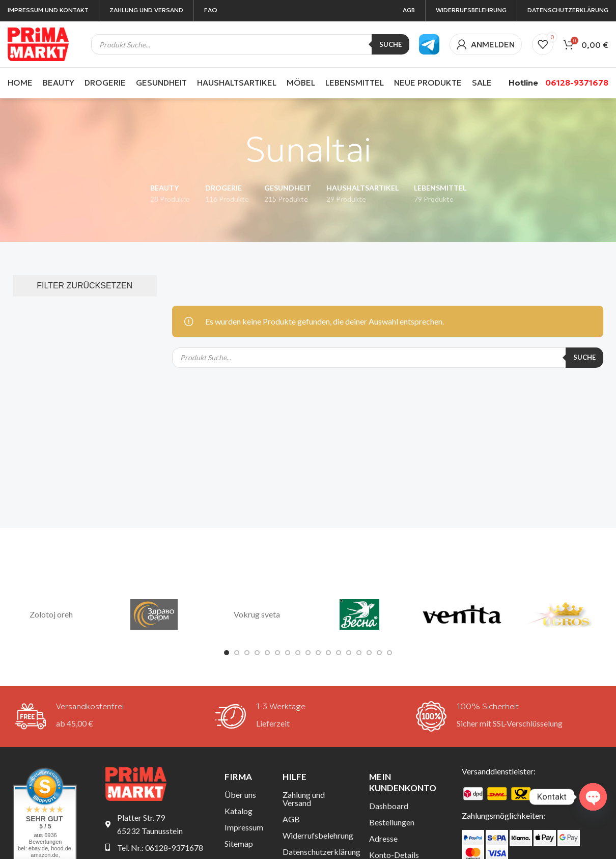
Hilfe (295, 777)
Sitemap (239, 843)
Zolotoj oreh (51, 614)
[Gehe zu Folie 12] (339, 653)
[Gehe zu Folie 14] (359, 653)
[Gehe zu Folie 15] (369, 653)
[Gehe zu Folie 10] (318, 653)
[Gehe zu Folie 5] (267, 653)
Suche (390, 44)
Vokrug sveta (257, 614)
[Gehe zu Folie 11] (328, 653)
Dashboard (389, 806)
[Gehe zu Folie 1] (227, 653)
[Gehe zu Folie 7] (288, 653)
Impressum (244, 827)
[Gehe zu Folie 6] (277, 653)
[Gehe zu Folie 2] (237, 653)
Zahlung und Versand (304, 799)
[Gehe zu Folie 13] (349, 653)
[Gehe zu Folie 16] (379, 653)
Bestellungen (392, 822)
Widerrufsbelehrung (318, 835)
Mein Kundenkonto (403, 782)
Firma (238, 777)
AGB (291, 819)
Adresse (383, 838)
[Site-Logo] (38, 43)
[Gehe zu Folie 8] (298, 653)
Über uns (240, 795)
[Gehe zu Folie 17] (389, 653)
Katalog (239, 811)
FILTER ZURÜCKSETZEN (85, 286)
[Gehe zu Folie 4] (257, 653)
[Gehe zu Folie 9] (308, 653)
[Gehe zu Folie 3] (247, 653)
